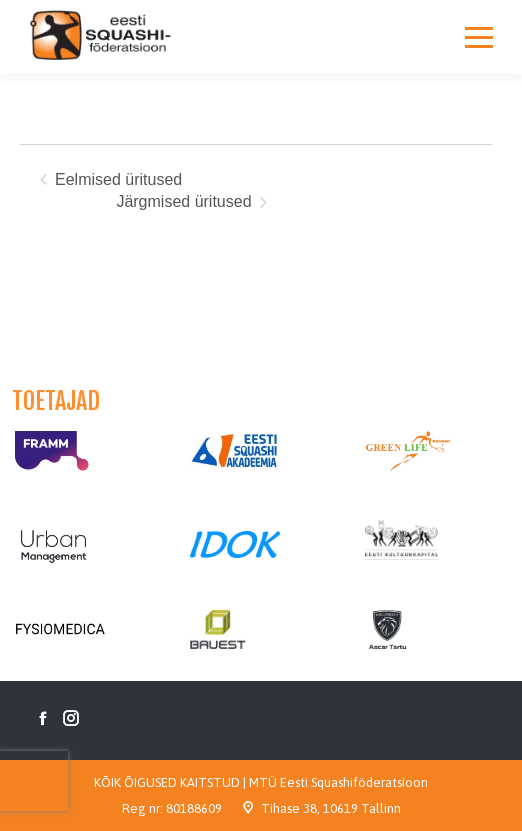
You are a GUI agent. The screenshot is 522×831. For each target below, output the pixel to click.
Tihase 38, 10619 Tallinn (331, 808)
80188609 (194, 808)
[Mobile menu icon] (479, 37)
